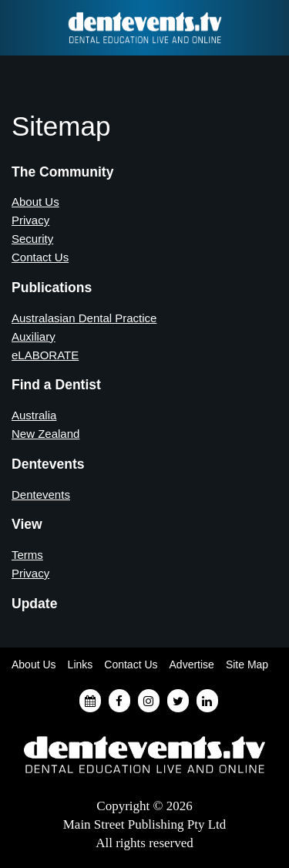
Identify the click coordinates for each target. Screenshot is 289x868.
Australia (34, 415)
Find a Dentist (21, 28)
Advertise (192, 664)
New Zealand (45, 434)
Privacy (30, 220)
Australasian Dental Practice (84, 318)
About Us (35, 202)
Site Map (247, 664)
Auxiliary (34, 336)
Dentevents (41, 495)
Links (81, 664)
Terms (27, 555)
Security (32, 239)
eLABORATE (45, 355)
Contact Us (40, 257)
